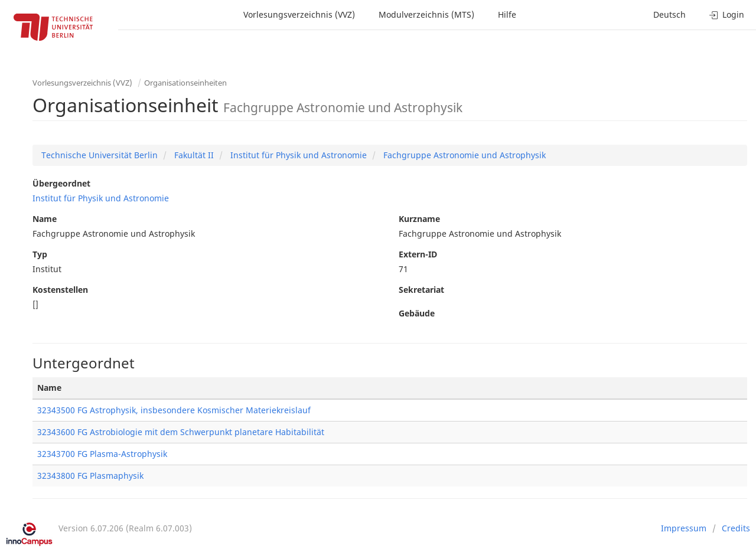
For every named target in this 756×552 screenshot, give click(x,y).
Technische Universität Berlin (100, 155)
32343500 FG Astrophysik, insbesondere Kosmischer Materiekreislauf (174, 410)
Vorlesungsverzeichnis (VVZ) (299, 14)
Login (727, 14)
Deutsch (669, 14)
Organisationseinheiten (185, 83)
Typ (40, 254)
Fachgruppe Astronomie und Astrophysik (463, 155)
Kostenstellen (60, 290)
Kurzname (419, 219)
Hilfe (507, 14)
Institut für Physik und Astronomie (297, 155)
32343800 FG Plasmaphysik (90, 476)
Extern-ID (418, 254)
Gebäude (417, 313)
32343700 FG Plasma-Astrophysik (102, 454)
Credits (736, 528)
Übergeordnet (61, 183)
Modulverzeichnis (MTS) (426, 14)
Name (45, 219)
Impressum (684, 528)
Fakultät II (193, 155)
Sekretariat (421, 290)
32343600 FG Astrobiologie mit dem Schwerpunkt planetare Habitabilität (181, 432)
